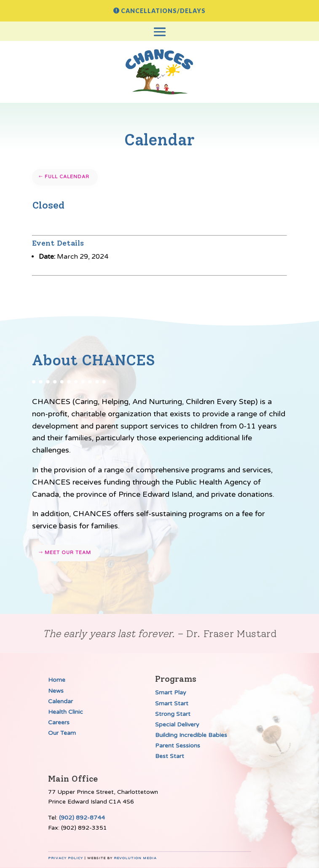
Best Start (170, 756)
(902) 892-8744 (82, 818)
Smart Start (172, 703)
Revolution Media (135, 858)
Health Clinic (66, 712)
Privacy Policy (66, 858)
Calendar (60, 701)
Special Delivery (177, 725)
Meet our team (68, 553)
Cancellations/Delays (163, 11)
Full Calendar (67, 177)
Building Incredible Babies (191, 735)
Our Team (62, 733)
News (56, 691)
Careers (59, 722)
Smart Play (171, 693)
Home (57, 680)
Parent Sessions (178, 746)
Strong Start (173, 714)
